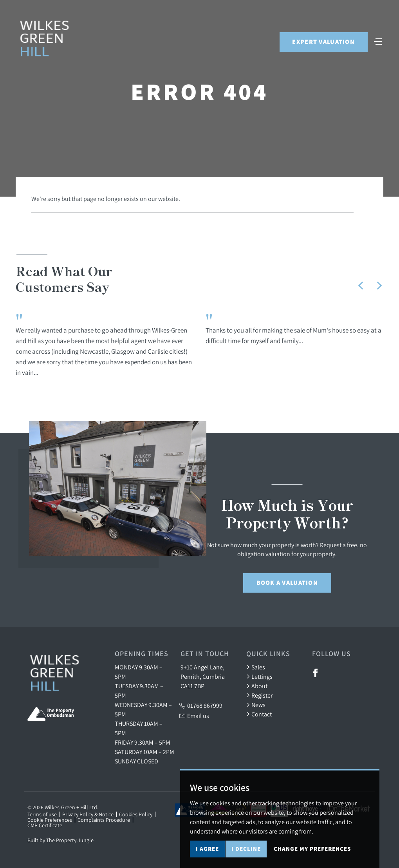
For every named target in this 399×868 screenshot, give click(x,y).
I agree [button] (207, 851)
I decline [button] (246, 851)
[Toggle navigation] (377, 42)
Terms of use (42, 814)
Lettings (259, 676)
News (256, 705)
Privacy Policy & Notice (88, 814)
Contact (259, 714)
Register (259, 695)
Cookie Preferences (50, 820)
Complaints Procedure (104, 820)
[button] (361, 286)
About (257, 686)
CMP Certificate (45, 825)
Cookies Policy (136, 814)
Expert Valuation (323, 42)
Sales (256, 667)
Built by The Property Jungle (60, 840)
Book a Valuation (287, 583)
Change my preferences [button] (312, 851)
